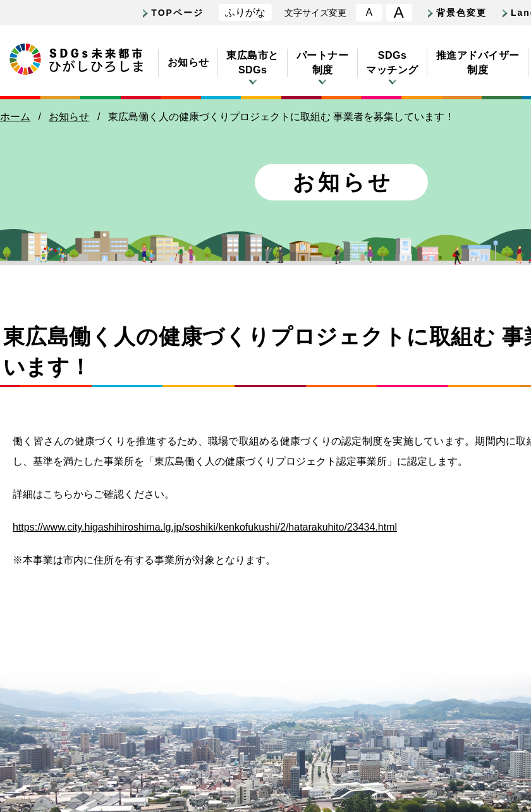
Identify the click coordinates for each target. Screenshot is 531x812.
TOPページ (177, 13)
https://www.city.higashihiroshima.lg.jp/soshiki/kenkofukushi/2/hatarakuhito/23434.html (205, 527)
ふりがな (245, 12)
